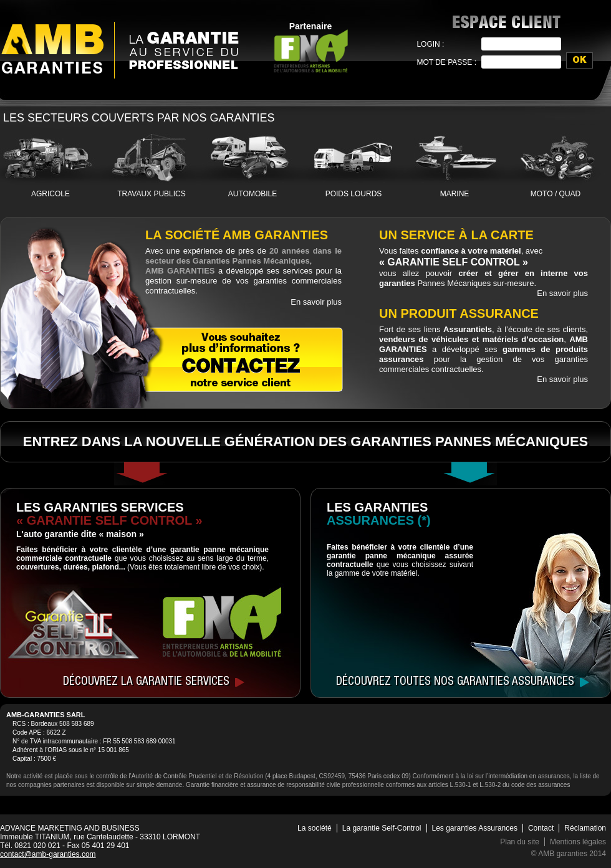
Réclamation (585, 828)
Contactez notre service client (241, 359)
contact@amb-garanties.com (48, 854)
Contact (541, 828)
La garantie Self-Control (382, 828)
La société (315, 828)
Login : (430, 44)
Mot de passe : (446, 62)
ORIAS (57, 750)
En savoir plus (316, 302)
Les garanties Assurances (475, 828)
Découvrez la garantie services (146, 682)
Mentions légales (578, 842)
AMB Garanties (52, 49)
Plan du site (520, 842)
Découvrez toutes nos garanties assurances (455, 682)
